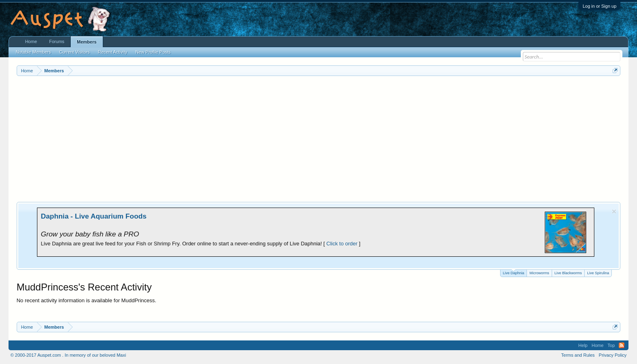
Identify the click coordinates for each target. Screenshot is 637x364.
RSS (622, 345)
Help (583, 345)
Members (87, 42)
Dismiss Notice (614, 211)
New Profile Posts (153, 52)
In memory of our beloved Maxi (95, 355)
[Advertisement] (318, 137)
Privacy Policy (613, 355)
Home (31, 41)
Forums (57, 41)
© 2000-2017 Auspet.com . (37, 355)
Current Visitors (75, 52)
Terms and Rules (578, 355)
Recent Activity (113, 52)
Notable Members (34, 52)
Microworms (539, 273)
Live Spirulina (598, 273)
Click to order (342, 244)
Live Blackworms (568, 273)
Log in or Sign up (599, 6)
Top (611, 345)
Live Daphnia (514, 272)
